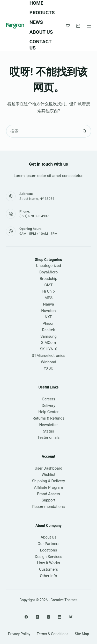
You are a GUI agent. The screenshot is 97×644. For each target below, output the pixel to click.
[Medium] (71, 617)
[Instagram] (48, 617)
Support (48, 500)
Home (36, 3)
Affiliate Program (48, 487)
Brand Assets (48, 494)
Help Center (48, 412)
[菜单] (89, 26)
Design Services (48, 557)
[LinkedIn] (60, 617)
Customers (48, 569)
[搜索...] (42, 131)
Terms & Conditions (53, 634)
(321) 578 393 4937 (34, 216)
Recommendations (49, 507)
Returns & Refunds (48, 418)
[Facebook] (26, 617)
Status (48, 431)
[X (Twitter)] (37, 617)
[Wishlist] (68, 26)
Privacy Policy (19, 634)
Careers (49, 399)
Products (42, 13)
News (36, 22)
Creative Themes (64, 600)
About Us (41, 32)
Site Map (82, 634)
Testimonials (49, 437)
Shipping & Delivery (48, 481)
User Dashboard (48, 468)
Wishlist (48, 475)
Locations (49, 550)
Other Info (48, 576)
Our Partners (48, 544)
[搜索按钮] (85, 131)
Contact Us (41, 45)
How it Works (48, 563)
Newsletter (48, 425)
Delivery (48, 406)
